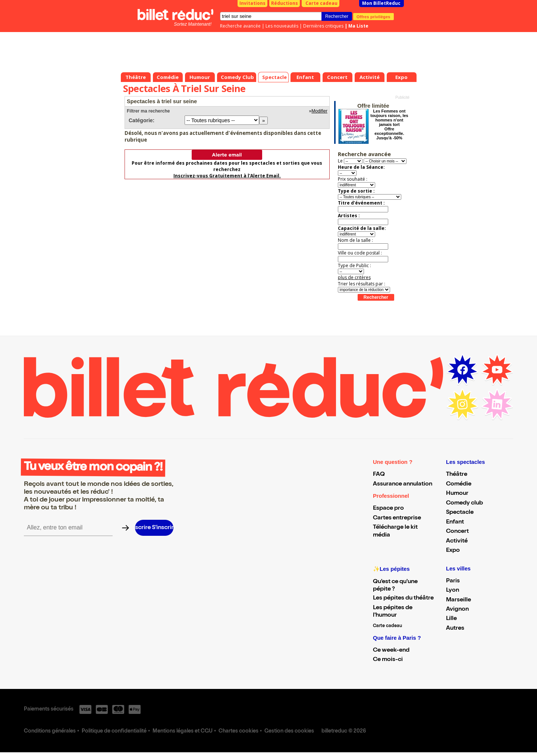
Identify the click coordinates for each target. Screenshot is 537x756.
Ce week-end (391, 651)
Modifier (319, 111)
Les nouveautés (282, 26)
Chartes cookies (238, 731)
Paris (453, 581)
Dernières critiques (323, 26)
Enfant (455, 522)
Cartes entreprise (397, 518)
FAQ (379, 475)
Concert (457, 532)
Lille (451, 619)
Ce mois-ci (388, 660)
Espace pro (388, 509)
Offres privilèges (373, 16)
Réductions (285, 3)
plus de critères (354, 277)
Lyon (453, 591)
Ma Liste (358, 26)
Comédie (459, 484)
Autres (455, 629)
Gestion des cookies (289, 731)
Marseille (459, 600)
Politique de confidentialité (114, 731)
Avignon (457, 610)
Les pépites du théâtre (403, 598)
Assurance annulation (403, 484)
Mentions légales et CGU (183, 731)
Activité (457, 541)
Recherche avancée (240, 26)
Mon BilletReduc (381, 3)
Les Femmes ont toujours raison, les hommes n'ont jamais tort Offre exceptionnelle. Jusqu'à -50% (389, 124)
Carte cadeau (321, 3)
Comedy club (464, 503)
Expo (453, 551)
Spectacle (460, 513)
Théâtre (457, 475)
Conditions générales (50, 731)
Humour (457, 494)
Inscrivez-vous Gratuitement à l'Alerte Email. (227, 176)
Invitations (252, 3)
